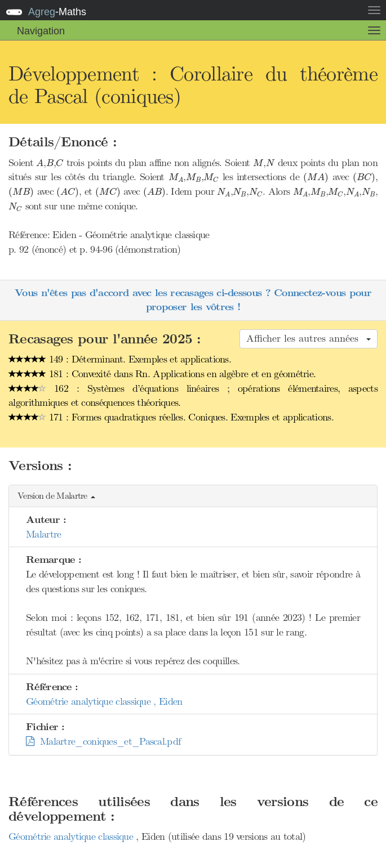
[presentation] (40, 163)
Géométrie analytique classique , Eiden (104, 701)
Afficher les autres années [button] (309, 338)
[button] (193, 496)
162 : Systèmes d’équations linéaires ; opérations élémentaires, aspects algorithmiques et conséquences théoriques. (193, 396)
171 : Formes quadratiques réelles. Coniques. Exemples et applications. (171, 417)
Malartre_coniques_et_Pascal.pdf (103, 741)
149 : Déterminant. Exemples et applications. (120, 359)
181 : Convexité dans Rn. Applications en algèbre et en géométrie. (162, 374)
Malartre (43, 534)
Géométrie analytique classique (72, 836)
